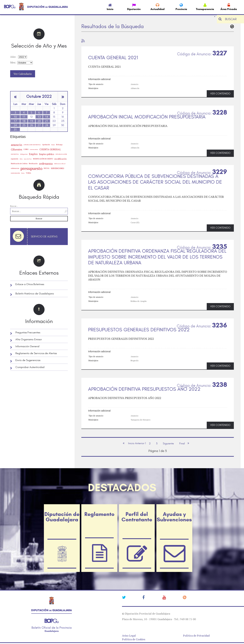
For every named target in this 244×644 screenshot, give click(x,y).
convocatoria (34, 149)
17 (15, 121)
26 (32, 125)
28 (47, 125)
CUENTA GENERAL (50, 149)
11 (24, 117)
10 (15, 117)
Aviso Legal (129, 636)
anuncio (16, 145)
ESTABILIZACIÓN (61, 154)
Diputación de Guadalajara (62, 517)
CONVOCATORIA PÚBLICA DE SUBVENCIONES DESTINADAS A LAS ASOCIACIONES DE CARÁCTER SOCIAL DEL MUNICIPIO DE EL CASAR (155, 182)
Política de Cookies (134, 639)
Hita (21, 159)
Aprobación (46, 145)
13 (39, 117)
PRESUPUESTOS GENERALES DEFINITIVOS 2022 (139, 330)
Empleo (33, 154)
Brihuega (59, 145)
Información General (27, 346)
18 (24, 121)
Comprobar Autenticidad (30, 367)
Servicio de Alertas (44, 237)
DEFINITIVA (15, 154)
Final (182, 443)
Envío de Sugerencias (28, 360)
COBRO (26, 149)
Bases (53, 145)
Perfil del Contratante (137, 517)
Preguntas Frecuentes (28, 332)
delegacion (24, 154)
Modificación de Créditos (19, 164)
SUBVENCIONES (57, 168)
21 (47, 121)
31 (15, 129)
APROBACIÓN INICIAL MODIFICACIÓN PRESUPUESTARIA (147, 117)
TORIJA (28, 173)
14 (47, 117)
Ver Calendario (23, 74)
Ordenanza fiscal (60, 164)
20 (39, 121)
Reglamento (99, 514)
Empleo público (47, 154)
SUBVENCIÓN (15, 173)
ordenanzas (15, 168)
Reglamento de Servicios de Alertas (36, 353)
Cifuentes (17, 149)
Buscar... (14, 206)
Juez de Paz (28, 159)
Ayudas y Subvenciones (174, 517)
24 (15, 125)
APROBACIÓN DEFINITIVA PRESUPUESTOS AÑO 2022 (144, 389)
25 (24, 125)
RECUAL (47, 168)
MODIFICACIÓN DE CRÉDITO (43, 159)
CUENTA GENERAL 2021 (113, 58)
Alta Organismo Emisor (29, 339)
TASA (23, 173)
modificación (60, 159)
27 (39, 125)
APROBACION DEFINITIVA (32, 145)
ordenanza (46, 164)
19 (32, 121)
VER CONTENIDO (220, 94)
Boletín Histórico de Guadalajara (35, 294)
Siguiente (168, 443)
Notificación (33, 164)
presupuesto (31, 168)
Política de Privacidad (196, 636)
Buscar (39, 219)
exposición (15, 159)
